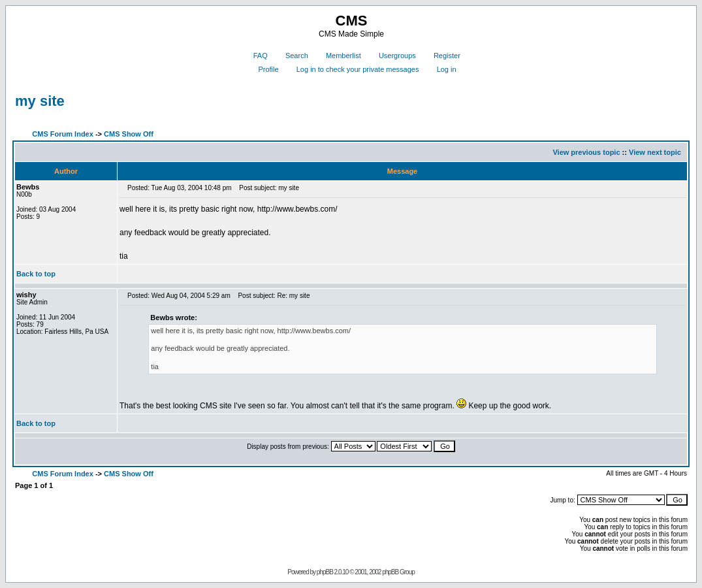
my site (40, 101)
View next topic (655, 152)
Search (292, 56)
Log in (442, 69)
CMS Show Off (129, 134)
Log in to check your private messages (353, 69)
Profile (263, 69)
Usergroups (392, 56)
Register (442, 56)
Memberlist (339, 56)
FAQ (256, 56)
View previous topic (586, 152)
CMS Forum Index (63, 134)
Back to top (36, 274)
